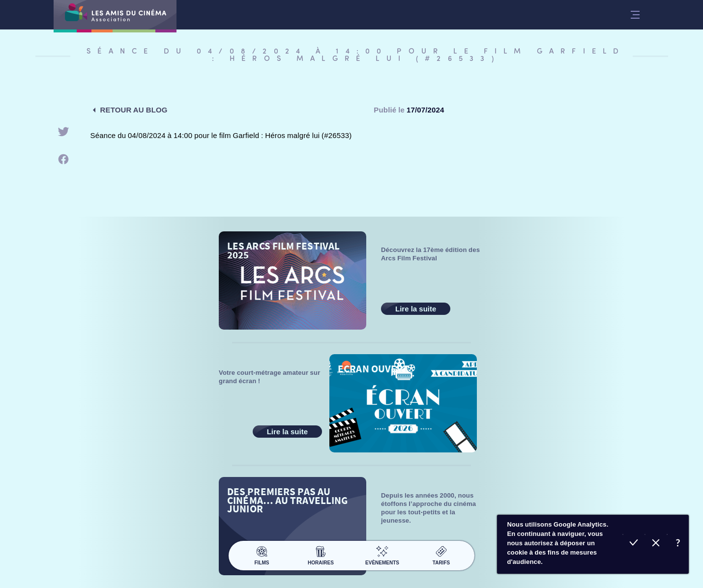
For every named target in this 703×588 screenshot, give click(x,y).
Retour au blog (134, 110)
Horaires (321, 554)
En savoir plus (678, 544)
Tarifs (441, 554)
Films (262, 554)
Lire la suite (416, 309)
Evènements (382, 554)
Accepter (633, 544)
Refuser (656, 544)
